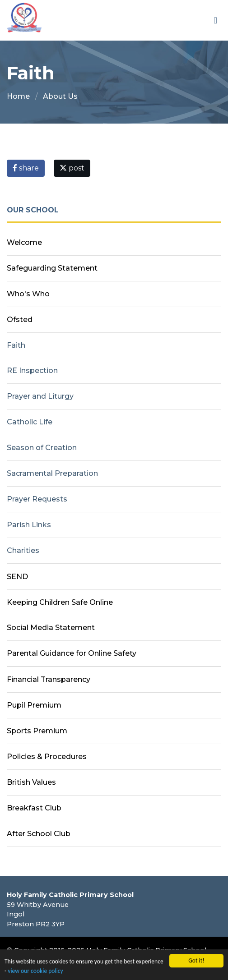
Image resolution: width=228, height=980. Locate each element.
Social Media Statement (51, 628)
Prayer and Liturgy (40, 396)
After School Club (39, 834)
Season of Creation (42, 448)
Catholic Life (30, 422)
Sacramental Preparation (52, 473)
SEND (17, 577)
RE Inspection (32, 370)
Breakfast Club (34, 808)
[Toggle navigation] (216, 20)
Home (18, 96)
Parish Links (29, 525)
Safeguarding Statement (52, 268)
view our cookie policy (35, 972)
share (26, 168)
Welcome (24, 242)
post (72, 168)
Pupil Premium (34, 705)
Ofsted (20, 320)
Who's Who (28, 294)
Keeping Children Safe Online (60, 602)
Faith (16, 345)
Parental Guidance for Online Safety (72, 653)
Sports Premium (37, 731)
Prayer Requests (37, 499)
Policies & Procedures (47, 757)
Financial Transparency (49, 679)
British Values (31, 782)
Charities (23, 550)
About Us (60, 96)
